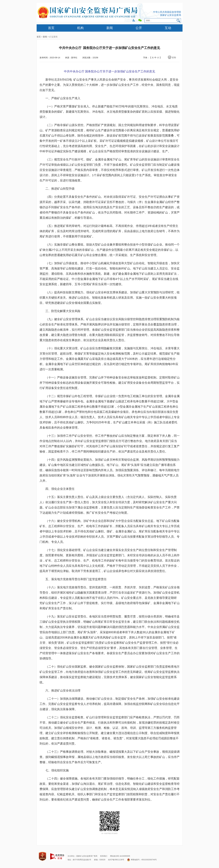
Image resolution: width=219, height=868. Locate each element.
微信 (140, 20)
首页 (51, 28)
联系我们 (104, 856)
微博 (134, 20)
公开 (139, 28)
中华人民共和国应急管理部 (167, 12)
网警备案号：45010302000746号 (142, 860)
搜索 (179, 21)
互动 (168, 28)
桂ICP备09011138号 (116, 860)
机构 (80, 28)
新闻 (110, 28)
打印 (174, 58)
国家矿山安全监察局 (171, 15)
